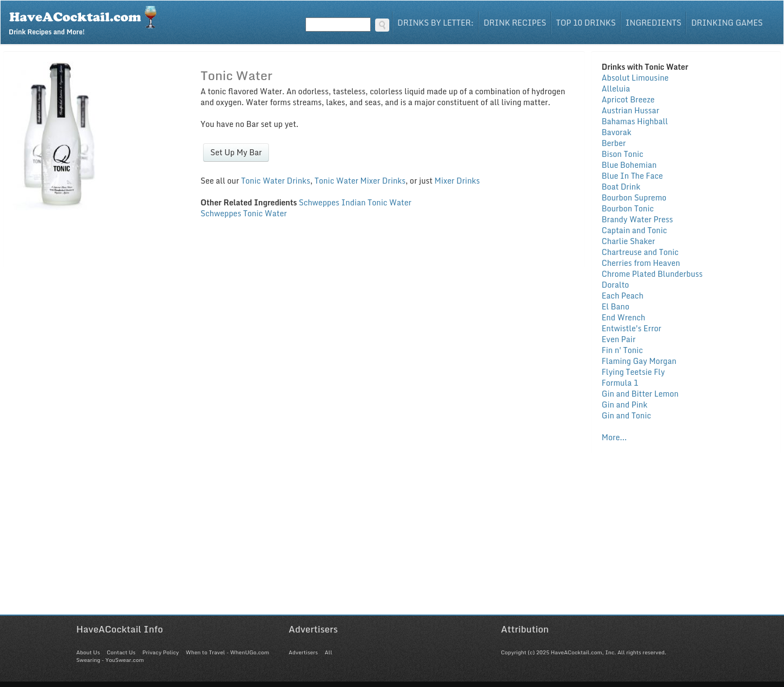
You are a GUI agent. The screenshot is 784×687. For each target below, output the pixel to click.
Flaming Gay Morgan (639, 361)
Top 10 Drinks (586, 23)
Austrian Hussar (630, 110)
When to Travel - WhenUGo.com (227, 652)
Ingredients (654, 23)
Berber (614, 143)
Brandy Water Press (637, 219)
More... (614, 437)
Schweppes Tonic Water (244, 213)
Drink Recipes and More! (86, 20)
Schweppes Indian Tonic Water (355, 202)
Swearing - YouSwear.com (110, 660)
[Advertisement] (392, 538)
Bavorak (617, 132)
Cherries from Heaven (641, 263)
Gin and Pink (624, 405)
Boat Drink (621, 187)
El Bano (615, 306)
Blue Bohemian (629, 165)
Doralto (615, 285)
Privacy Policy (160, 652)
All (328, 652)
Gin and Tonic (626, 415)
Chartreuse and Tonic (640, 252)
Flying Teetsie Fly (633, 372)
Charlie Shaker (628, 241)
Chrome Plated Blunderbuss (652, 274)
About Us (88, 652)
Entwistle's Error (632, 328)
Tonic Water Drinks (276, 181)
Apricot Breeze (628, 99)
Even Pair (618, 339)
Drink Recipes (515, 23)
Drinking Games (727, 23)
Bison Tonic (623, 154)
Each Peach (623, 296)
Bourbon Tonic (628, 208)
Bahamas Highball (635, 121)
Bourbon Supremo (634, 197)
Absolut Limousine (635, 78)
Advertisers (303, 652)
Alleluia (616, 89)
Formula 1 (620, 383)
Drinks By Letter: (436, 23)
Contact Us (121, 652)
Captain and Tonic (634, 230)
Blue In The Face (632, 176)
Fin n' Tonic (622, 350)
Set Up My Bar (236, 152)
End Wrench (623, 317)
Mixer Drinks (457, 181)
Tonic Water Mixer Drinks (360, 181)
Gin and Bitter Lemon (640, 394)
